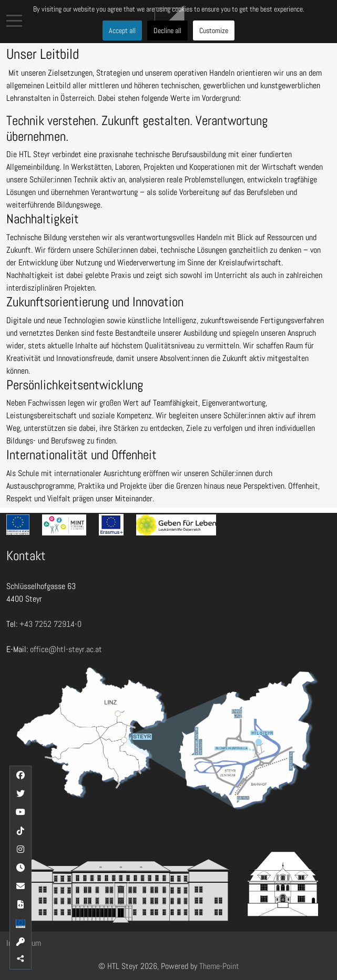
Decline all (167, 30)
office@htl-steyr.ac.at (66, 649)
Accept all (122, 30)
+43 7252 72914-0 (50, 624)
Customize (214, 30)
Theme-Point (219, 966)
